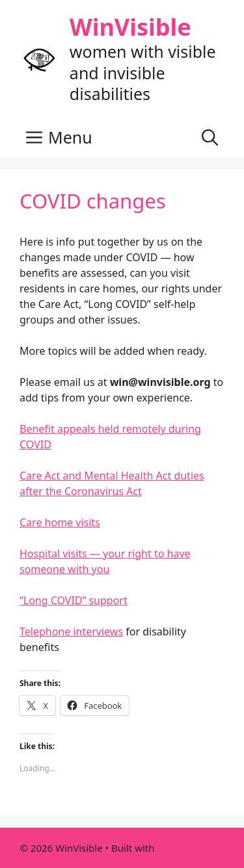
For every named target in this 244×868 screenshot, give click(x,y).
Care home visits (60, 522)
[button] (210, 137)
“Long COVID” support (74, 600)
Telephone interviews (71, 632)
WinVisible (130, 27)
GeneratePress (190, 848)
